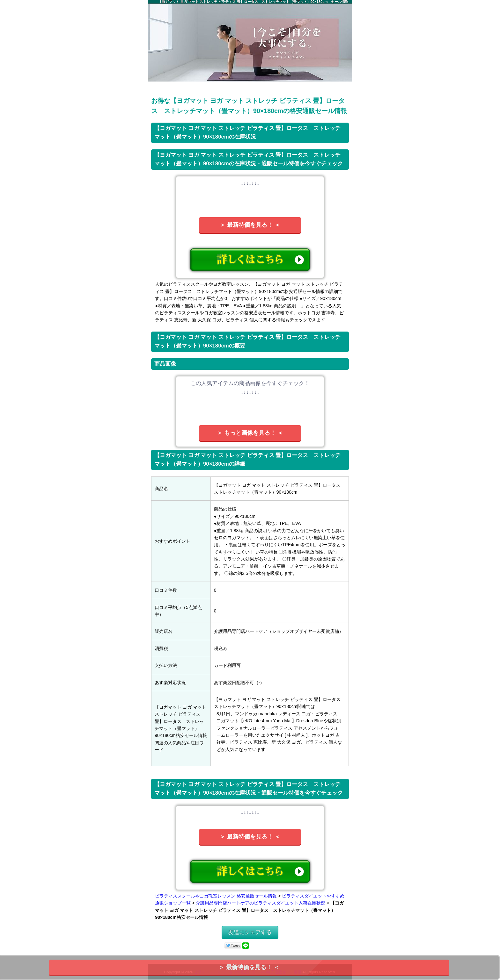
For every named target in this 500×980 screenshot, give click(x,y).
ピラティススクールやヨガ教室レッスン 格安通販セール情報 (216, 896)
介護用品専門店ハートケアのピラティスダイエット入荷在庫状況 (261, 903)
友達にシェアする (250, 932)
